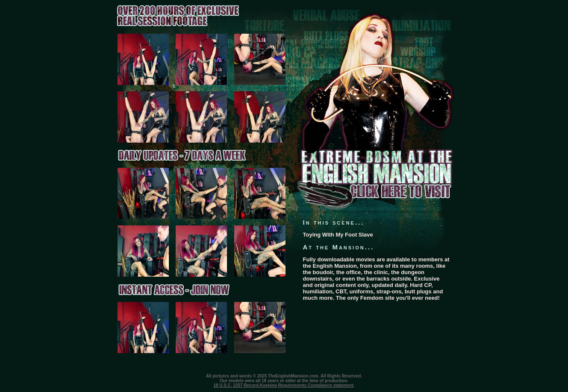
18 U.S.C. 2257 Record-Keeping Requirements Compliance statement (283, 385)
